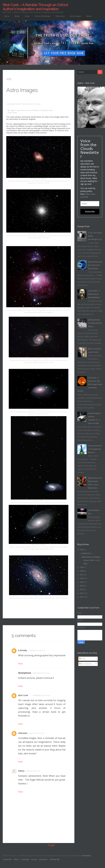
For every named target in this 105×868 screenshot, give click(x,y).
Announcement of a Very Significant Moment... (95, 449)
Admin (22, 772)
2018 (82, 571)
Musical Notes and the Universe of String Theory (95, 265)
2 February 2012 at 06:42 (41, 673)
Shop (27, 16)
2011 (82, 597)
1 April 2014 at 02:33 (33, 772)
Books (17, 16)
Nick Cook (24, 696)
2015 (82, 582)
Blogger (52, 846)
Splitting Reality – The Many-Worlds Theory (95, 323)
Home (7, 16)
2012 (82, 593)
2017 (82, 575)
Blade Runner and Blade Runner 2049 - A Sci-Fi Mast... (91, 560)
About (89, 16)
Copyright (25, 861)
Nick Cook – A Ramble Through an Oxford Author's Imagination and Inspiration (35, 7)
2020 (82, 550)
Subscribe (90, 212)
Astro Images (75, 16)
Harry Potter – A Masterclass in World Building (94, 294)
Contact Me (7, 861)
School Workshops (43, 16)
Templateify (86, 857)
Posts (82, 659)
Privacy (34, 861)
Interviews (60, 16)
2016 (82, 578)
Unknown (23, 734)
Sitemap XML (55, 861)
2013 (82, 590)
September (86, 553)
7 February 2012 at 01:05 (42, 696)
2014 (82, 586)
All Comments (85, 664)
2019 (82, 567)
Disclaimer (43, 861)
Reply (21, 686)
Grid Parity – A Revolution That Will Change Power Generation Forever (90, 384)
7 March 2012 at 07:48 (37, 734)
